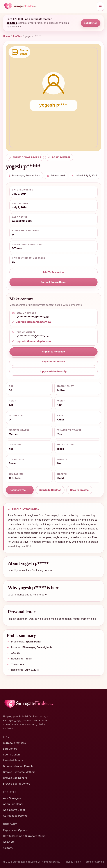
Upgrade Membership (53, 371)
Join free (12, 23)
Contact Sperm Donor (53, 282)
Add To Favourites (54, 272)
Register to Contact (53, 362)
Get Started (91, 23)
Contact (8, 848)
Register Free (20, 490)
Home (6, 36)
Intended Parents (13, 760)
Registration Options (15, 830)
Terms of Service (94, 862)
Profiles (17, 36)
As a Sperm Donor (14, 810)
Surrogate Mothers (14, 743)
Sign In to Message (54, 352)
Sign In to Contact (50, 490)
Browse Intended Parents (18, 766)
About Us (9, 842)
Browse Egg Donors (15, 778)
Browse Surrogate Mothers (19, 772)
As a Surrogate (12, 798)
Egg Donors (10, 749)
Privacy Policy (73, 862)
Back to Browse (79, 490)
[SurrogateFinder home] (49, 6)
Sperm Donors (12, 755)
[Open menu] (100, 6)
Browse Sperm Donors (17, 784)
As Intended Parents (15, 816)
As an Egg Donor (13, 804)
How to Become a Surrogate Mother (25, 836)
